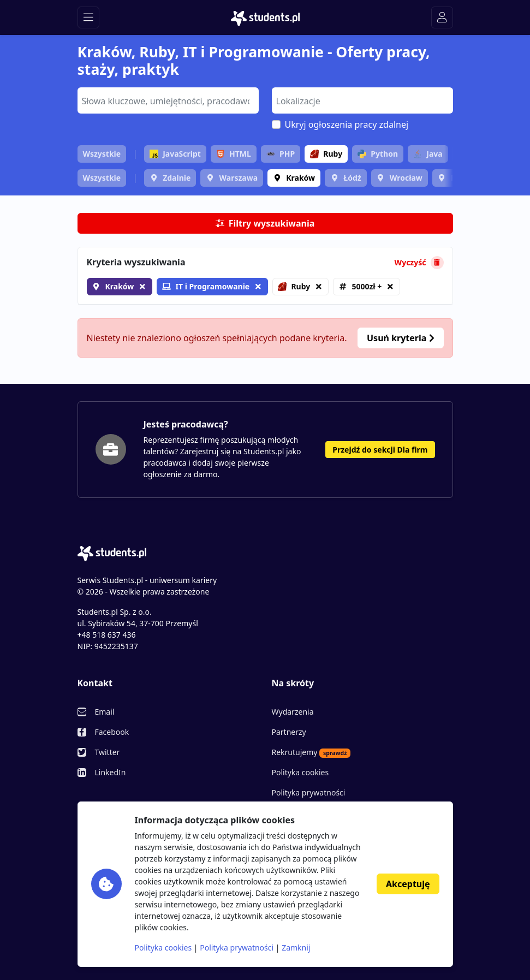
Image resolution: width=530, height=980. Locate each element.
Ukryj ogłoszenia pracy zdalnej (347, 124)
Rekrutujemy (311, 752)
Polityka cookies (300, 772)
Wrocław (406, 178)
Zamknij (296, 948)
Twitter (108, 752)
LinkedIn (111, 772)
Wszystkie (102, 154)
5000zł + (367, 286)
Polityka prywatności (309, 792)
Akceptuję (408, 884)
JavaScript (175, 154)
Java (428, 154)
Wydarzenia (293, 712)
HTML (234, 154)
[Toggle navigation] (88, 17)
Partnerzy (289, 732)
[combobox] (168, 100)
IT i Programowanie (206, 286)
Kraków (300, 178)
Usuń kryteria (400, 338)
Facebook (112, 732)
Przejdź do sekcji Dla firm (380, 450)
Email (105, 712)
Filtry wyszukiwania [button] (265, 223)
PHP (281, 154)
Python (378, 154)
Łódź (352, 178)
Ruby (326, 154)
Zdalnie (177, 178)
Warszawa (238, 178)
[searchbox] (167, 100)
